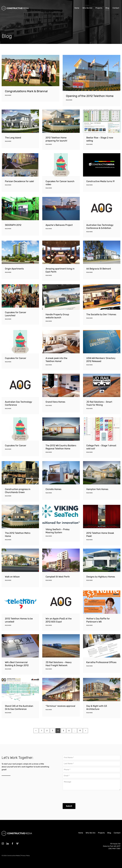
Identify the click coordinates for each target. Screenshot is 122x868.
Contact (116, 8)
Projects (99, 8)
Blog (107, 8)
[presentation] (79, 796)
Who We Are (87, 8)
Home (77, 8)
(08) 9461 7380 (114, 849)
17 (80, 741)
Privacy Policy (25, 856)
